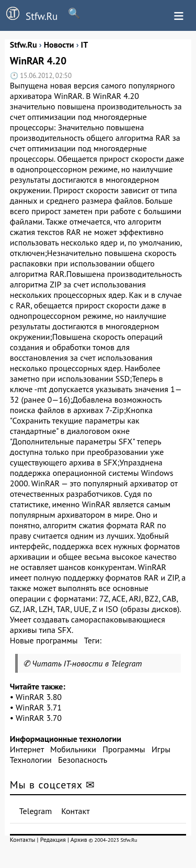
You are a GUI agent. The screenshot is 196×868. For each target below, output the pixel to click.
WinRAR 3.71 (39, 707)
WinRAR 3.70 (39, 718)
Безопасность (83, 760)
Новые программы (44, 640)
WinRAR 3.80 (39, 697)
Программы (124, 749)
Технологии (31, 760)
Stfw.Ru (29, 15)
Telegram (36, 811)
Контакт (75, 811)
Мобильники (73, 749)
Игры (161, 749)
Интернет (27, 749)
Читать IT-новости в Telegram (87, 663)
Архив (79, 839)
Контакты (23, 839)
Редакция (53, 839)
